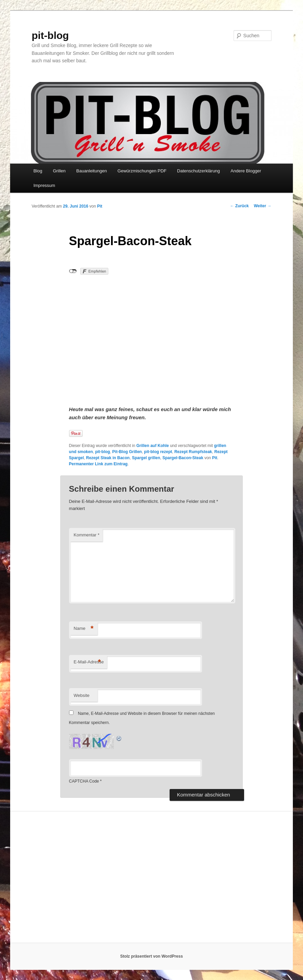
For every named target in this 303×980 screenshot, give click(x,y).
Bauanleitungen (91, 171)
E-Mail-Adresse (89, 662)
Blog (38, 171)
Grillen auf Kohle (153, 446)
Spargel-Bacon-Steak (183, 458)
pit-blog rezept (158, 452)
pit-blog (50, 35)
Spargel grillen (146, 458)
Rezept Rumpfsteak (193, 452)
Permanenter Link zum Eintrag (98, 464)
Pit (100, 206)
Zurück (239, 206)
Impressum (44, 185)
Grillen (59, 171)
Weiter (263, 206)
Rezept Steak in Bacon (108, 458)
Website (82, 695)
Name (84, 629)
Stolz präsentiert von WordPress (151, 956)
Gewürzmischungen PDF (142, 171)
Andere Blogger (246, 171)
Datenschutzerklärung (198, 171)
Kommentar (87, 535)
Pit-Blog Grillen (127, 452)
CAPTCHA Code (84, 781)
